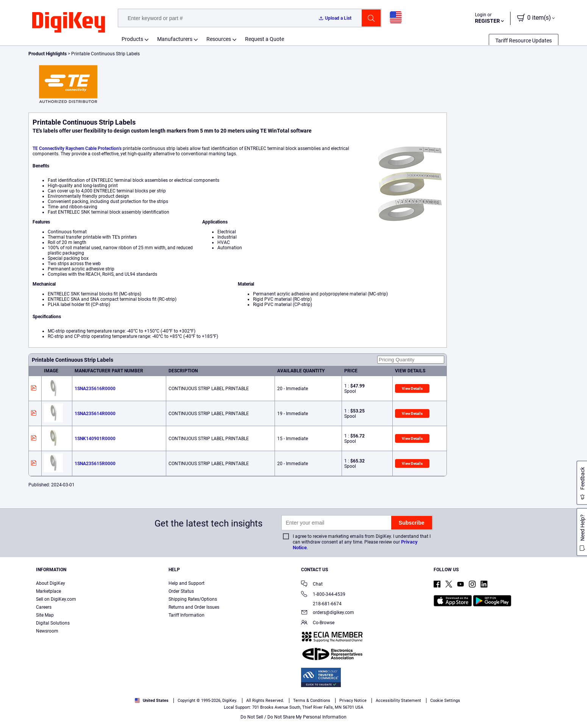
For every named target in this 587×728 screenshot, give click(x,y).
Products (132, 39)
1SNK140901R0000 (95, 439)
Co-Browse (318, 623)
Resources (219, 39)
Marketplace (48, 591)
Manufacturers (175, 39)
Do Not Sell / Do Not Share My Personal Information (293, 717)
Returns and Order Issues (194, 607)
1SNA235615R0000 (95, 464)
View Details (412, 388)
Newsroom (47, 631)
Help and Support (187, 583)
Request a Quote (265, 39)
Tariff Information (187, 615)
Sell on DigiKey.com (56, 599)
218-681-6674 (321, 604)
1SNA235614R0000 (95, 414)
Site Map (45, 615)
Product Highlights (48, 54)
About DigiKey (51, 583)
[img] (69, 23)
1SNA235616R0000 (95, 389)
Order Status (181, 591)
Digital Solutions (53, 623)
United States (152, 701)
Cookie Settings (445, 701)
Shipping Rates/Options (193, 599)
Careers (44, 607)
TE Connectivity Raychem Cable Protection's (77, 148)
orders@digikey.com (328, 613)
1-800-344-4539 (323, 595)
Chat (312, 585)
